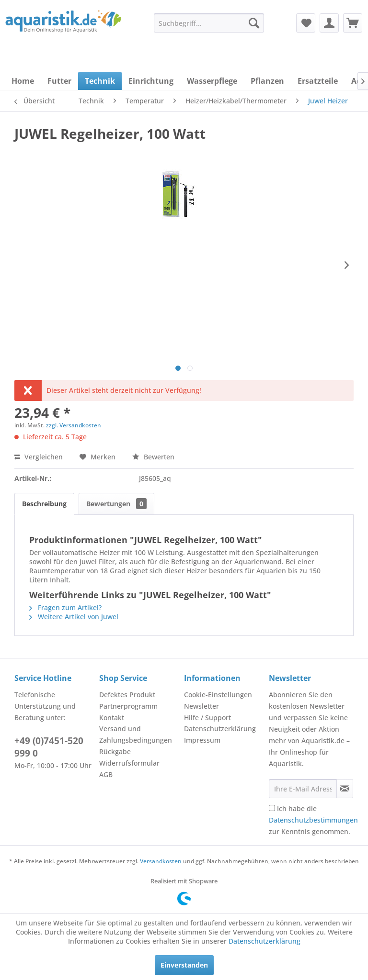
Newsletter (201, 706)
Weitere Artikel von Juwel (74, 617)
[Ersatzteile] (318, 81)
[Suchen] (254, 23)
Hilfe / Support (207, 718)
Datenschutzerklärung (220, 729)
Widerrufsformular (129, 763)
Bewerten (153, 457)
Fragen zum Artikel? (65, 607)
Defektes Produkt (127, 695)
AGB (106, 774)
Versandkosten (161, 861)
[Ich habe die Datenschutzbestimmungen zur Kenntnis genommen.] (272, 808)
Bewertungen (116, 504)
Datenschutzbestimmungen (313, 820)
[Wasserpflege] (212, 81)
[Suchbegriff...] (209, 23)
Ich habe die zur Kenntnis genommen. (313, 820)
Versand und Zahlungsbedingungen (136, 734)
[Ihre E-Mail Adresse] (303, 789)
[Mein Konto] (329, 23)
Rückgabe (115, 752)
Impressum (202, 740)
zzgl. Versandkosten (74, 425)
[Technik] (100, 81)
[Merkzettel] (306, 23)
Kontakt (112, 718)
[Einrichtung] (151, 81)
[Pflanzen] (267, 81)
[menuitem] (209, 23)
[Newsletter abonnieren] (345, 789)
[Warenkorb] (353, 23)
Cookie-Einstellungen (218, 695)
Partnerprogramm (128, 706)
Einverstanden (184, 965)
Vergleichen (39, 457)
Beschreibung (44, 504)
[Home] (23, 81)
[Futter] (59, 81)
